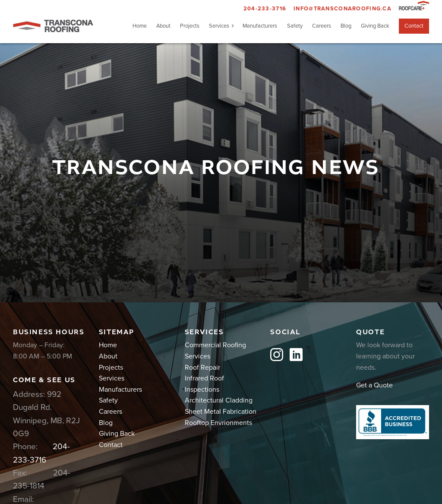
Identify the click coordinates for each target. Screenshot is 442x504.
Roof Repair (202, 368)
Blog (346, 26)
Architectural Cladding (219, 400)
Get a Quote (374, 385)
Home (140, 26)
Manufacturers (260, 26)
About (163, 26)
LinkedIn (296, 355)
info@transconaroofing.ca (343, 9)
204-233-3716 (265, 9)
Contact (414, 26)
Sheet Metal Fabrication (221, 412)
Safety (295, 26)
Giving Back (375, 26)
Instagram (277, 355)
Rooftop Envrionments (218, 423)
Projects (190, 26)
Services (219, 26)
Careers (322, 26)
